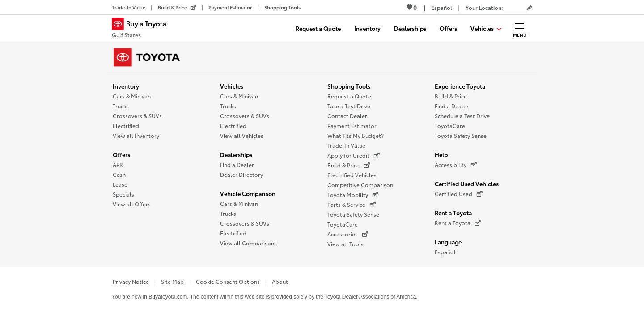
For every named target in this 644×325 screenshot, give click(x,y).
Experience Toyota (460, 86)
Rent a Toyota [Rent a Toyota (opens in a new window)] (458, 223)
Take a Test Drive (349, 106)
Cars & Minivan (132, 96)
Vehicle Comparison (248, 193)
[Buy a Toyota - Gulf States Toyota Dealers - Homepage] (143, 29)
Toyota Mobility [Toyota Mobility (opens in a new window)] (353, 195)
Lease (120, 184)
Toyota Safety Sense (353, 214)
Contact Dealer (347, 116)
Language (448, 242)
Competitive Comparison (360, 185)
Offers (121, 154)
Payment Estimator (352, 126)
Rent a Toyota (453, 213)
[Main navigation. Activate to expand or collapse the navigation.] (519, 28)
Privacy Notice (131, 281)
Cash (119, 174)
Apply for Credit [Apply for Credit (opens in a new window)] (354, 155)
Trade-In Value (346, 145)
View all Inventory (136, 135)
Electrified (126, 126)
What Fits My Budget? (356, 135)
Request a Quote (349, 96)
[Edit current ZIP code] (530, 8)
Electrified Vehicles (352, 175)
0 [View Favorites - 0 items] (412, 7)
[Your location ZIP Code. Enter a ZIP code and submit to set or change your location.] (516, 7)
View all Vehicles (242, 135)
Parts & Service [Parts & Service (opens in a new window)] (352, 205)
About (280, 281)
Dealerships (236, 154)
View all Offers (132, 204)
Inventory (126, 86)
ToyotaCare (343, 224)
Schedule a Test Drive (462, 116)
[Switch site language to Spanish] (442, 7)
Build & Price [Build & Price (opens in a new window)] (349, 165)
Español (445, 252)
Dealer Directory (241, 174)
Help (441, 154)
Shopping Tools (349, 86)
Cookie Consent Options (228, 281)
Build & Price (451, 96)
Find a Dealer (237, 165)
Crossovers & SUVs (137, 116)
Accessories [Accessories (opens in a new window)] (348, 234)
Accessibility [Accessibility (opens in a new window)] (456, 165)
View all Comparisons (248, 243)
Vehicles (232, 86)
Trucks (121, 106)
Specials (123, 194)
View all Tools (345, 244)
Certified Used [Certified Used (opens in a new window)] (459, 194)
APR (118, 165)
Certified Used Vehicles (467, 184)
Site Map (172, 281)
